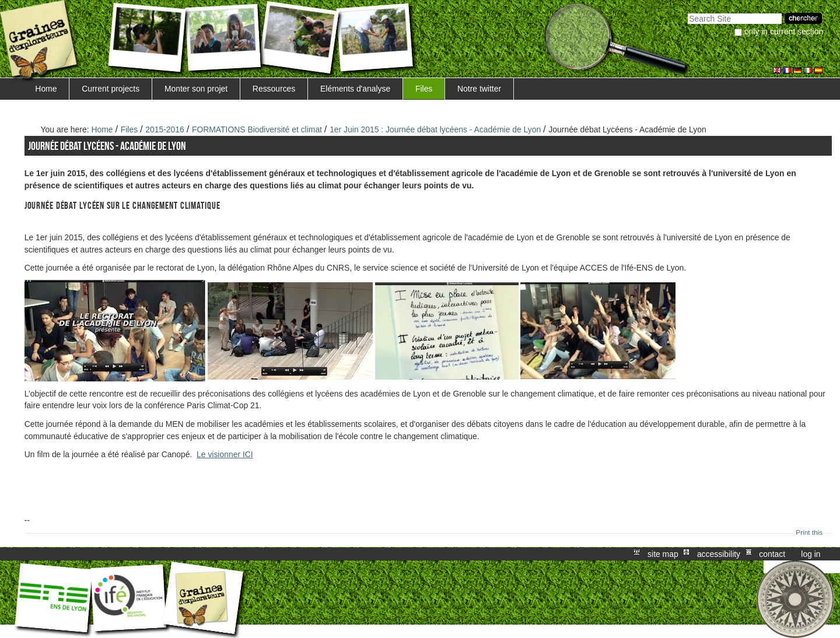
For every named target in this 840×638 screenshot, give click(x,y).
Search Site (687, 12)
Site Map (663, 554)
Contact (772, 554)
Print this (809, 532)
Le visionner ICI (225, 454)
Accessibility (719, 554)
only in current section (784, 31)
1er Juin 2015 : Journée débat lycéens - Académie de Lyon (436, 129)
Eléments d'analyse (355, 89)
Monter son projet (196, 89)
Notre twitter (479, 89)
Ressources (274, 89)
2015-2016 (165, 129)
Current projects (111, 89)
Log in (811, 554)
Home (46, 89)
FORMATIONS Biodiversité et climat (257, 129)
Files (424, 89)
